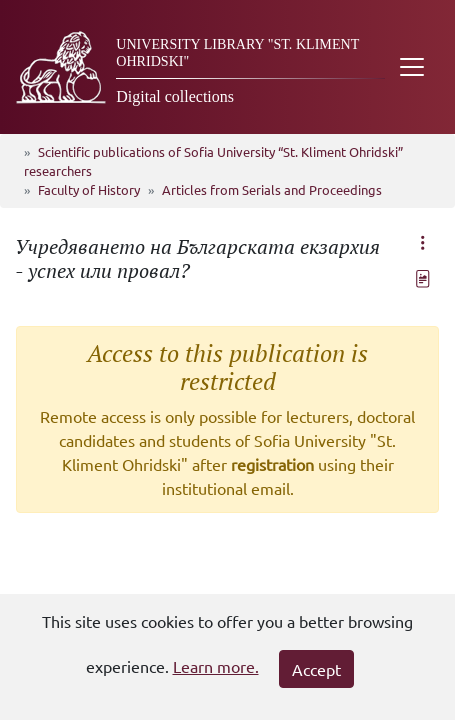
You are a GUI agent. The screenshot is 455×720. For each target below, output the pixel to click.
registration (272, 464)
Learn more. (216, 666)
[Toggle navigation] (412, 67)
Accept (316, 669)
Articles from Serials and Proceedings (272, 189)
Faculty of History (89, 189)
